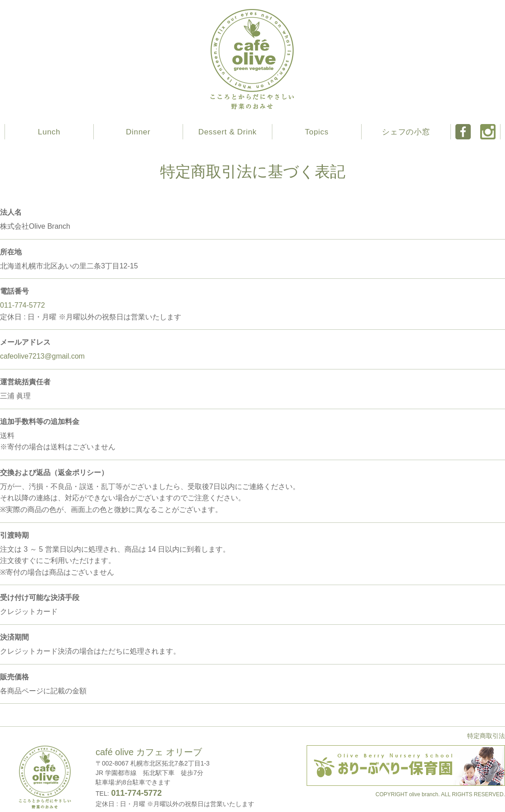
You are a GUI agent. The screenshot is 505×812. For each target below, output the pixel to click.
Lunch (49, 132)
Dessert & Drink (228, 132)
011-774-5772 (23, 305)
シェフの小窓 (406, 132)
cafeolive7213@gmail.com (42, 356)
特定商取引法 (486, 736)
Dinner (138, 132)
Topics (317, 132)
